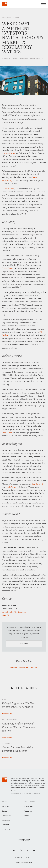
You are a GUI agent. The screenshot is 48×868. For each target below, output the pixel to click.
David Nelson (8, 189)
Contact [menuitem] (5, 825)
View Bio (6, 615)
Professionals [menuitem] (30, 802)
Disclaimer (29, 862)
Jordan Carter (8, 153)
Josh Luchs (7, 433)
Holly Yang (11, 487)
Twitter (14, 668)
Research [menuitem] (28, 811)
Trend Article (36, 59)
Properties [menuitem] (28, 807)
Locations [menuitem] (6, 820)
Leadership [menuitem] (7, 816)
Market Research (21, 59)
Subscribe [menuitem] (6, 829)
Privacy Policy (20, 862)
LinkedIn (34, 668)
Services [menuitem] (5, 807)
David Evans (8, 268)
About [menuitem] (5, 802)
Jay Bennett (37, 484)
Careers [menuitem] (5, 811)
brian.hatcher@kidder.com (14, 612)
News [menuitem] (26, 816)
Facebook (23, 668)
